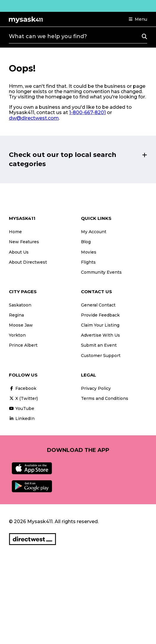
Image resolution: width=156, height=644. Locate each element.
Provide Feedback (100, 315)
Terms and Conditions (105, 398)
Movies (89, 252)
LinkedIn (22, 418)
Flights (88, 262)
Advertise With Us (100, 335)
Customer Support (101, 356)
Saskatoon (20, 305)
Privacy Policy (96, 388)
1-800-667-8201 (87, 112)
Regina (16, 315)
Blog (86, 242)
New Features (24, 242)
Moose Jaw (21, 325)
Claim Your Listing (100, 325)
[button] (138, 19)
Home (15, 232)
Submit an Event (99, 345)
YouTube (22, 408)
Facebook (23, 388)
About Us (19, 252)
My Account (94, 232)
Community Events (101, 272)
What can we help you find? (48, 36)
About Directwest (28, 262)
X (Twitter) (23, 398)
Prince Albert (23, 345)
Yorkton (17, 335)
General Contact (98, 305)
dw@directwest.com (34, 118)
